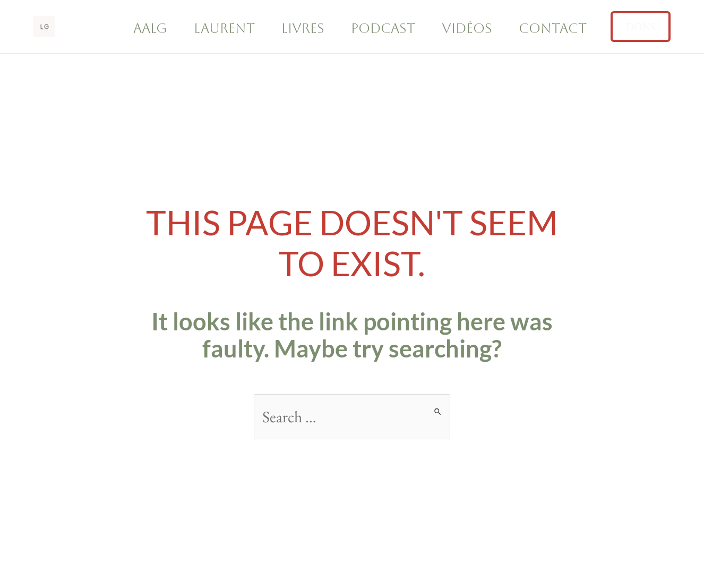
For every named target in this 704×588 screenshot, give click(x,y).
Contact (553, 28)
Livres (303, 28)
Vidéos (467, 28)
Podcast (383, 28)
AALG (150, 28)
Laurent (224, 28)
